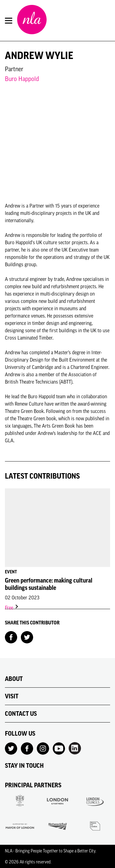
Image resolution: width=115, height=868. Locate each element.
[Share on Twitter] (27, 637)
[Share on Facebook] (11, 637)
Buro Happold (22, 79)
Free (12, 608)
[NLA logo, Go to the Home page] (32, 20)
